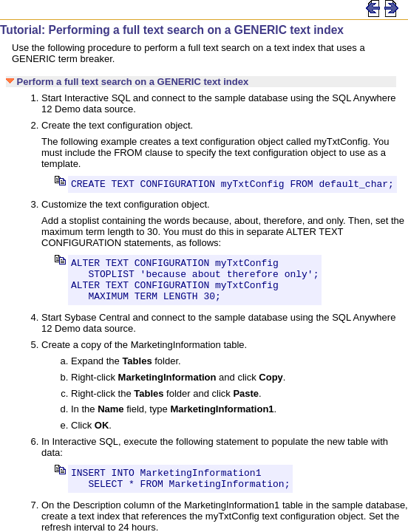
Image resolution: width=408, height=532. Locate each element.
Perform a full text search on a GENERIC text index (127, 82)
